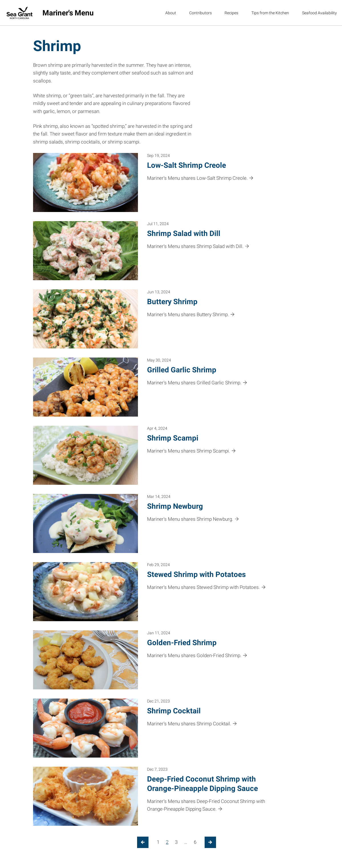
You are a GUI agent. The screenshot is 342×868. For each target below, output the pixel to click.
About (171, 13)
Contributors (200, 13)
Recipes (231, 13)
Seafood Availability (319, 13)
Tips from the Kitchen (270, 13)
